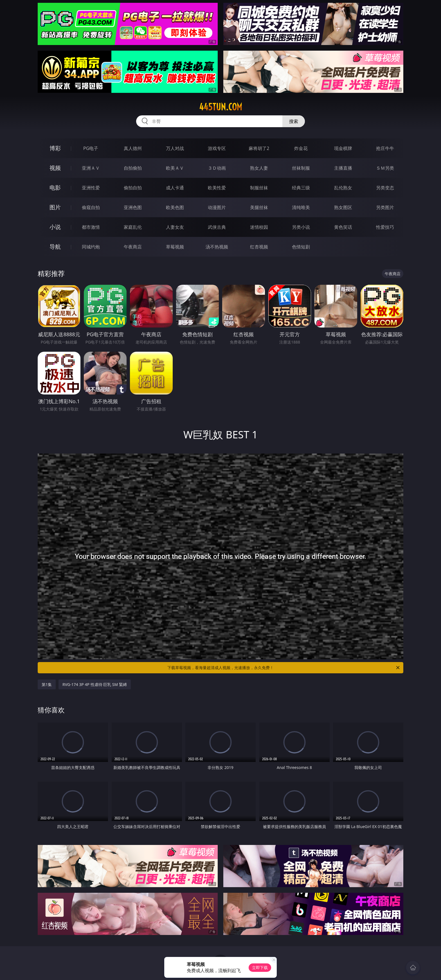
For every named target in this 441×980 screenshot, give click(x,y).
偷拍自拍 (133, 188)
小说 (55, 227)
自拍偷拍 (133, 168)
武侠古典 (217, 227)
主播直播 (343, 168)
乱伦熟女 (343, 188)
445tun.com (221, 107)
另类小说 (301, 227)
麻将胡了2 (259, 148)
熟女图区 (343, 207)
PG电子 (91, 148)
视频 (55, 168)
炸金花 (301, 148)
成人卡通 (175, 188)
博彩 (55, 148)
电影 (55, 188)
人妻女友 (175, 227)
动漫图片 (217, 207)
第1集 (47, 684)
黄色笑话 (343, 227)
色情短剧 (301, 247)
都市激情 (91, 227)
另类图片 (385, 207)
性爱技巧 (385, 227)
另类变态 (385, 188)
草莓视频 (175, 247)
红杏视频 (259, 247)
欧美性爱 (217, 188)
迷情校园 (259, 227)
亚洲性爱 (91, 188)
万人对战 (175, 148)
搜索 (294, 121)
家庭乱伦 (133, 227)
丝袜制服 (301, 168)
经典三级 (301, 188)
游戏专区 (217, 148)
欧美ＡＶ (175, 168)
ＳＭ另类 (385, 168)
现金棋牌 (343, 148)
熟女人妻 (259, 168)
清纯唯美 (301, 207)
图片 (55, 207)
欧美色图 (175, 207)
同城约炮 (91, 247)
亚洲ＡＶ (91, 168)
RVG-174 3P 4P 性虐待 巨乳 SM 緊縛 (95, 684)
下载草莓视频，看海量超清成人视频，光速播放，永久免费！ (284, 668)
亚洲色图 (133, 207)
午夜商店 (133, 247)
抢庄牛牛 (385, 148)
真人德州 (133, 148)
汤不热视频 (217, 247)
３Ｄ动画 (217, 168)
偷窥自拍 (91, 207)
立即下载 (260, 967)
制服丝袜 (259, 188)
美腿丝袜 (259, 207)
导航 (55, 247)
